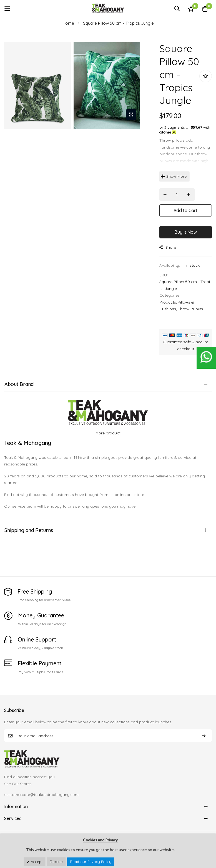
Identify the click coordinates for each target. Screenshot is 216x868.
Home (68, 23)
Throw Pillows (190, 309)
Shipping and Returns (29, 530)
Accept (36, 862)
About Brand (19, 384)
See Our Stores (18, 784)
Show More (176, 176)
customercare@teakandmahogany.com (41, 795)
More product (108, 433)
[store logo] (108, 8)
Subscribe (204, 736)
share (168, 247)
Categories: (170, 295)
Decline (56, 862)
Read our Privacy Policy (91, 862)
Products (168, 302)
